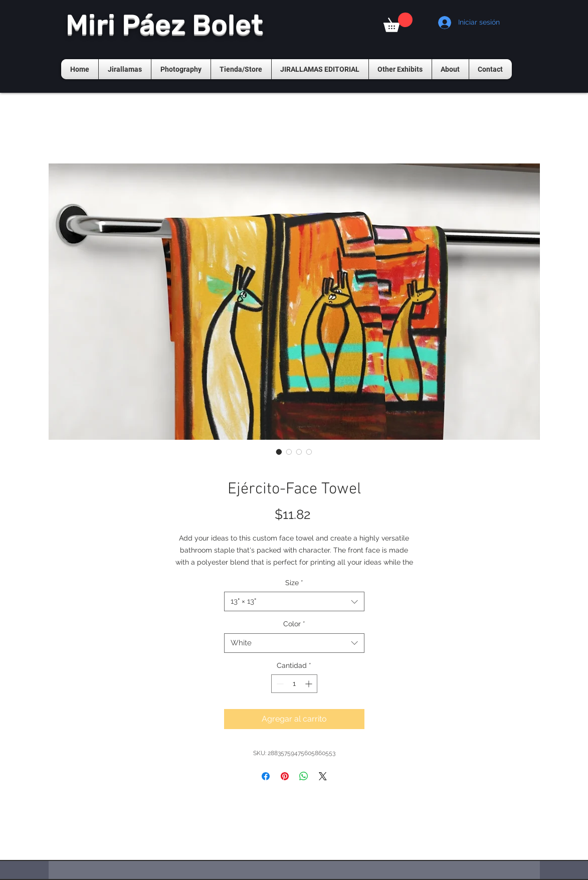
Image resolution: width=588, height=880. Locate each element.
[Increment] (310, 684)
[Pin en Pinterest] (285, 776)
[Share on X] (323, 776)
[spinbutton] (294, 684)
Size (294, 583)
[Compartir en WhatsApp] (304, 776)
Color (294, 624)
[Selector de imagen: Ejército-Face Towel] (279, 452)
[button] (398, 22)
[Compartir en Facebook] (266, 776)
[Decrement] (279, 684)
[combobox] (294, 601)
